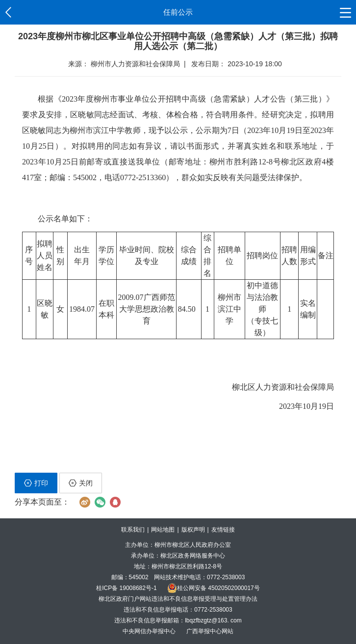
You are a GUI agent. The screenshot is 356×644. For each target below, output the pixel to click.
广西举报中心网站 (210, 631)
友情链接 (223, 530)
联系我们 (133, 530)
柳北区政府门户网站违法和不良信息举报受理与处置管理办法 (178, 599)
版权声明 (193, 530)
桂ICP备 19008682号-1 (126, 588)
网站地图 (163, 530)
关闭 (81, 483)
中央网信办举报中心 (150, 631)
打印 (36, 483)
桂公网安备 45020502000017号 (214, 588)
